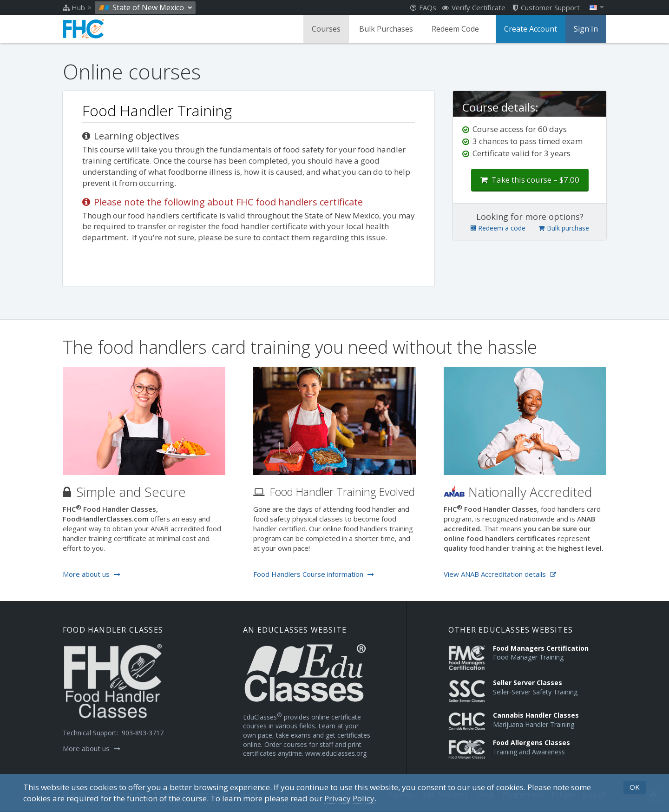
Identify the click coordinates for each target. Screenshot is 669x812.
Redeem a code (498, 228)
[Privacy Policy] (349, 799)
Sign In (586, 29)
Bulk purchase (564, 228)
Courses (326, 29)
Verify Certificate (474, 7)
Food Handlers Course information (314, 574)
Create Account (531, 29)
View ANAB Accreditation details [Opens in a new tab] (500, 574)
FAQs (423, 7)
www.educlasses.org (336, 753)
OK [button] (635, 787)
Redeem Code (455, 29)
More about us (92, 574)
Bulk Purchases (386, 29)
